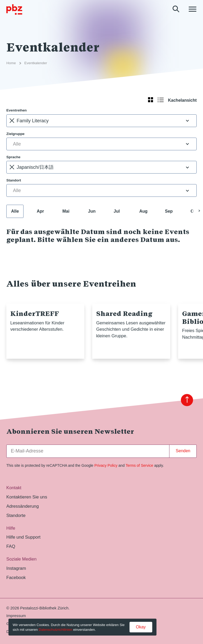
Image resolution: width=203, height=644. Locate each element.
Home (11, 63)
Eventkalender (36, 63)
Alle (15, 211)
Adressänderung (23, 506)
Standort (14, 180)
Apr (40, 211)
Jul (117, 211)
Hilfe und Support (23, 537)
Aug (143, 211)
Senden (183, 451)
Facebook (16, 578)
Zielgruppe (15, 134)
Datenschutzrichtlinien (55, 630)
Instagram (16, 568)
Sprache (13, 157)
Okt (194, 211)
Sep (169, 211)
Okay (141, 627)
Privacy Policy (106, 465)
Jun (92, 211)
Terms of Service (139, 465)
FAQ (11, 546)
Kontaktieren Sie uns (27, 497)
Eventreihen (17, 110)
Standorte (16, 515)
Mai (66, 211)
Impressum (16, 616)
